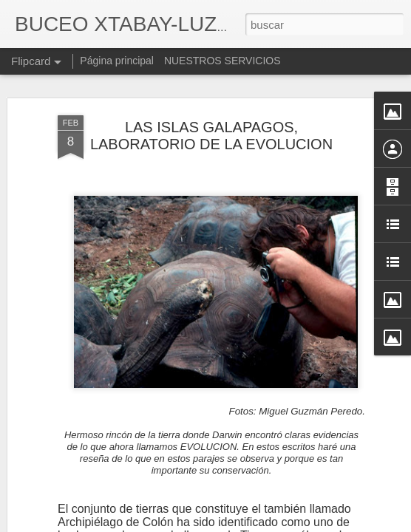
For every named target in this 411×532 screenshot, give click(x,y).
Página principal (117, 61)
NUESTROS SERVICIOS (223, 61)
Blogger (263, 524)
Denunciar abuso (312, 524)
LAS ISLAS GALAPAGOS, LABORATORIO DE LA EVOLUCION (211, 102)
